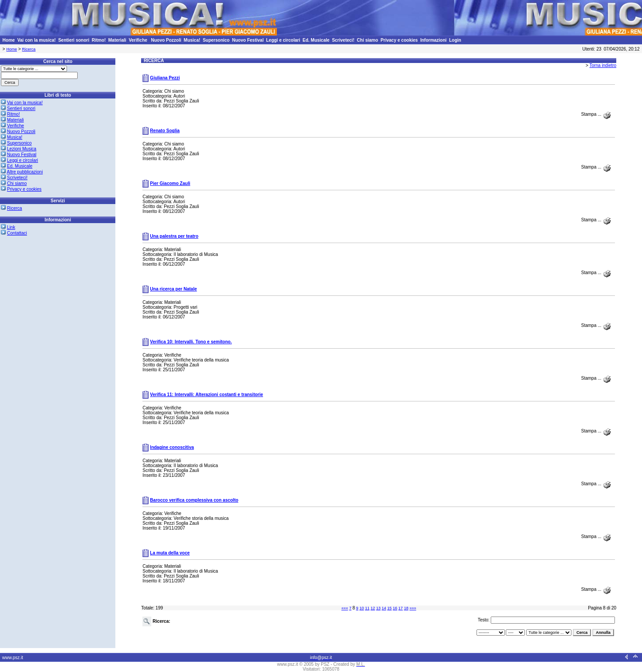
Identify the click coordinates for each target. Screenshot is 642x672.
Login (455, 40)
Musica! (192, 40)
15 (390, 608)
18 (406, 608)
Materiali (117, 40)
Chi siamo (367, 40)
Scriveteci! (343, 40)
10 (362, 608)
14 (384, 608)
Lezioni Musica (22, 149)
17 (401, 608)
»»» (413, 608)
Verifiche (138, 40)
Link (11, 227)
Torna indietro (603, 65)
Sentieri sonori (74, 40)
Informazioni (433, 40)
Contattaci (17, 233)
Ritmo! (99, 40)
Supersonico (216, 40)
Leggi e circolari (283, 40)
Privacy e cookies (399, 40)
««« (345, 608)
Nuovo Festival (248, 40)
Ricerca (29, 49)
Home (9, 40)
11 (367, 608)
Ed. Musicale (316, 40)
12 (373, 608)
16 (395, 608)
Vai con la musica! (37, 40)
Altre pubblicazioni (25, 172)
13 (378, 608)
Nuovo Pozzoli (166, 40)
